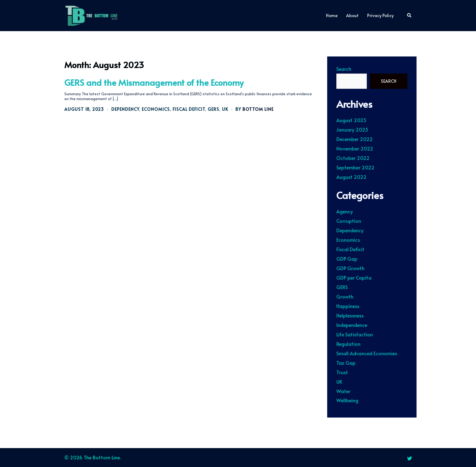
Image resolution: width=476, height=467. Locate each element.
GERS (213, 109)
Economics (156, 109)
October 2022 (353, 158)
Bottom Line (258, 109)
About (352, 16)
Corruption (349, 221)
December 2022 (354, 139)
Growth (345, 296)
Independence (352, 325)
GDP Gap (347, 259)
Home (332, 16)
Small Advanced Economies (367, 353)
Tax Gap (346, 363)
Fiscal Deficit (189, 109)
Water (343, 391)
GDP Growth (350, 268)
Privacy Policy (380, 16)
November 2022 (355, 148)
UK (225, 109)
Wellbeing (347, 400)
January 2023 (352, 129)
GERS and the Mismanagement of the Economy (154, 82)
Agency (345, 211)
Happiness (348, 306)
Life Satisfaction (355, 334)
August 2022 (351, 177)
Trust (342, 372)
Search (344, 69)
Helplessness (350, 315)
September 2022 (355, 167)
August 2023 (351, 120)
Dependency (125, 109)
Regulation (348, 344)
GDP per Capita (354, 277)
